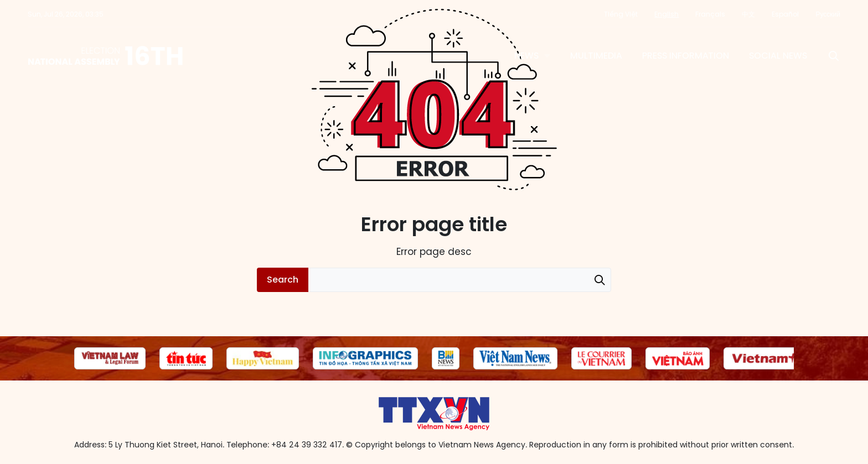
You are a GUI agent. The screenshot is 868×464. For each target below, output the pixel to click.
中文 (748, 14)
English (666, 14)
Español (785, 14)
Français (710, 14)
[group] (110, 358)
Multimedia (596, 56)
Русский (828, 14)
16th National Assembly (106, 56)
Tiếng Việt (621, 14)
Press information (686, 56)
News (526, 56)
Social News (778, 56)
